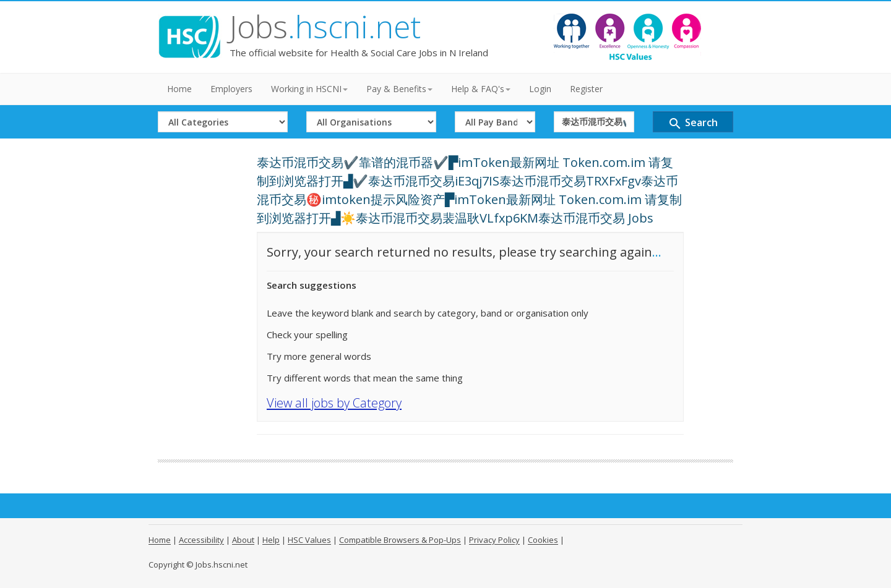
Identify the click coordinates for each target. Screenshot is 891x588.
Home (179, 89)
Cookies (543, 540)
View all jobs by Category (334, 403)
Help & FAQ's (481, 89)
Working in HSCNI (309, 89)
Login (540, 89)
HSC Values (309, 540)
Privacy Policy (494, 540)
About (243, 540)
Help (271, 540)
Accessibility (201, 540)
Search (693, 123)
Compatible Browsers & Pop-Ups (400, 540)
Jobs (325, 27)
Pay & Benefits (399, 89)
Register (586, 89)
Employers (231, 89)
